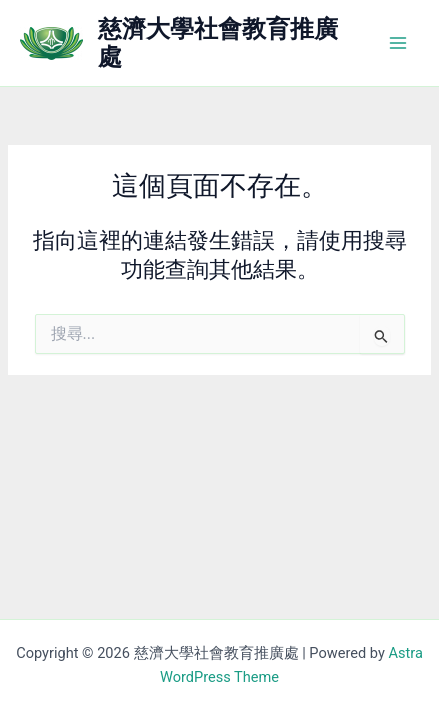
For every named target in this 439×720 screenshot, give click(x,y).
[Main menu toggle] (398, 43)
